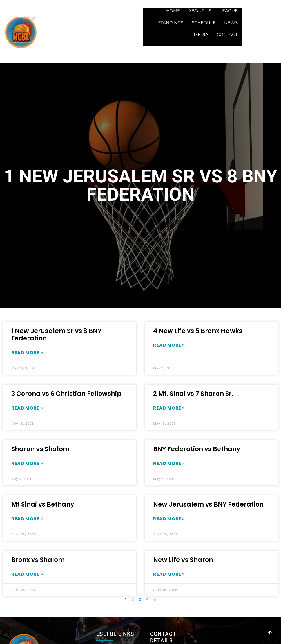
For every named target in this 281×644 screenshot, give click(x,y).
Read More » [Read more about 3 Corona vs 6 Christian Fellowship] (27, 408)
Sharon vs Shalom (40, 449)
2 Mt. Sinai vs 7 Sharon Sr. (193, 394)
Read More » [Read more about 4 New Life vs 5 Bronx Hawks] (169, 345)
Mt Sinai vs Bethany (43, 504)
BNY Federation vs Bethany (197, 449)
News (231, 23)
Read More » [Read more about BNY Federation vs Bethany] (169, 463)
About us (199, 11)
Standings (170, 23)
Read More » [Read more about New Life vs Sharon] (169, 574)
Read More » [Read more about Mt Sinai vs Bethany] (27, 519)
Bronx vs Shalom (38, 560)
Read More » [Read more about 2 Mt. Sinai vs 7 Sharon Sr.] (169, 408)
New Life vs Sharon (183, 560)
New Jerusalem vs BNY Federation (208, 504)
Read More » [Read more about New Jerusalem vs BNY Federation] (169, 519)
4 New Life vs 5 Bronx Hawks (198, 331)
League (228, 11)
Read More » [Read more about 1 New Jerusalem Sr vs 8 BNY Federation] (27, 353)
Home (173, 11)
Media (200, 34)
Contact (227, 34)
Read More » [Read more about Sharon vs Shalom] (27, 463)
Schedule (204, 23)
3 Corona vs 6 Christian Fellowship (66, 394)
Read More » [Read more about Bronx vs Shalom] (27, 574)
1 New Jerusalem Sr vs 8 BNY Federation (56, 335)
